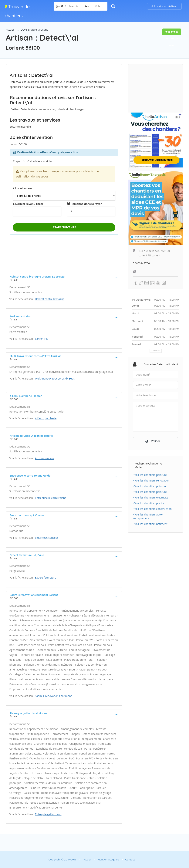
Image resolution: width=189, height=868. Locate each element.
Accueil (10, 30)
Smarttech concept (47, 538)
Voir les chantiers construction (152, 509)
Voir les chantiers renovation (151, 481)
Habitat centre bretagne (50, 299)
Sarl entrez (42, 339)
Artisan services (45, 458)
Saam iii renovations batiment (53, 696)
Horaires (156, 351)
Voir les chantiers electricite (150, 498)
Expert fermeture (46, 578)
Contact (130, 860)
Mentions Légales (108, 860)
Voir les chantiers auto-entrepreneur (148, 517)
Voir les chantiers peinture (150, 475)
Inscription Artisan (164, 6)
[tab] (64, 278)
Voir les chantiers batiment (150, 524)
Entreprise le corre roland (51, 498)
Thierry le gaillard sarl (48, 814)
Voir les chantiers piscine (149, 503)
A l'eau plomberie (46, 418)
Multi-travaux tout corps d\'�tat (55, 378)
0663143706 (141, 263)
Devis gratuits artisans (34, 30)
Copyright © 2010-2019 (62, 860)
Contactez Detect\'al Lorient (161, 364)
